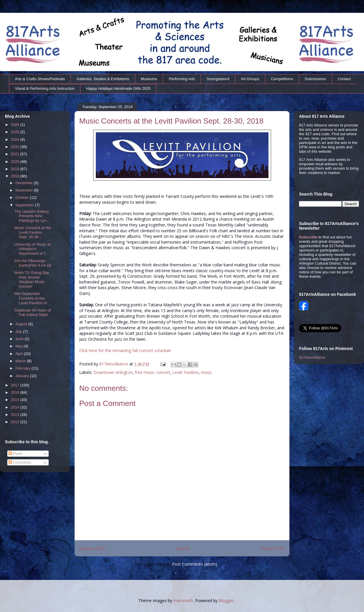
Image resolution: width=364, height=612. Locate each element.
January (23, 376)
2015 (16, 400)
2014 (16, 407)
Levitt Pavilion (185, 372)
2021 (16, 154)
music (206, 372)
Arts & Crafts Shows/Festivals (40, 79)
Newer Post (92, 548)
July (19, 331)
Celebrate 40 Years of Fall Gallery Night (32, 313)
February (24, 368)
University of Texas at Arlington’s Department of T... (32, 249)
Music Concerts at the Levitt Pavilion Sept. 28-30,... (33, 232)
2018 (16, 176)
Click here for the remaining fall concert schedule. (126, 350)
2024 (16, 139)
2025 (16, 132)
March (21, 361)
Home (183, 548)
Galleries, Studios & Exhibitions (103, 79)
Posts (15, 454)
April (20, 354)
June (20, 339)
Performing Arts (182, 79)
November (25, 190)
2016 (16, 392)
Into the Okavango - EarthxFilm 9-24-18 (33, 263)
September (25, 205)
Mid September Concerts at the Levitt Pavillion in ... (33, 298)
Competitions (282, 79)
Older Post (273, 548)
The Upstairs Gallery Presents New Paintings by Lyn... (32, 216)
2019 (16, 169)
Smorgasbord (218, 79)
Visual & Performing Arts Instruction (45, 88)
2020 (16, 162)
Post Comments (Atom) (195, 564)
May (20, 346)
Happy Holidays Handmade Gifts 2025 (118, 88)
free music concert (152, 372)
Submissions (315, 79)
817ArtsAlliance (114, 364)
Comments (20, 462)
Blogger (226, 600)
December (25, 183)
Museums (149, 79)
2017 (16, 385)
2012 (16, 422)
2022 (16, 147)
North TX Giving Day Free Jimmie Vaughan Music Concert (32, 279)
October (23, 197)
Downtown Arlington (113, 372)
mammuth (183, 600)
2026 (16, 125)
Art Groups (250, 79)
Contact (344, 79)
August (22, 324)
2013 (16, 415)
